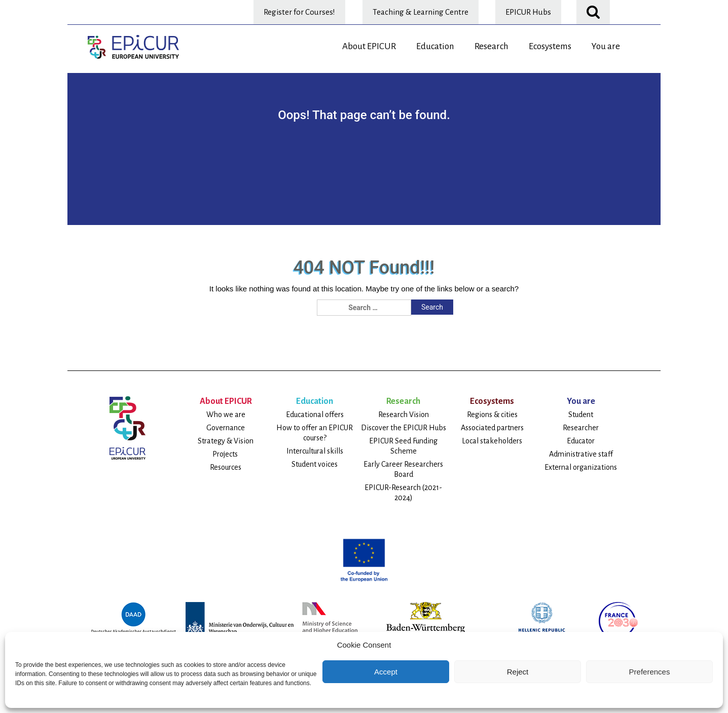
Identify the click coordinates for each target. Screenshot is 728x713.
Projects (226, 454)
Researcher (581, 428)
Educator (581, 441)
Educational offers (315, 415)
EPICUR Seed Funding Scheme (403, 446)
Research (492, 46)
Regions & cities (492, 415)
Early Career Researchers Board (403, 469)
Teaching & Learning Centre (421, 12)
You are (606, 46)
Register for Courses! (299, 12)
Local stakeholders (492, 441)
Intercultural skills (315, 451)
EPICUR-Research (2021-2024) (403, 493)
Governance (226, 428)
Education (435, 46)
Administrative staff (581, 454)
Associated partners (492, 428)
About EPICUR (369, 46)
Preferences (650, 672)
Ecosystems (550, 46)
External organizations (581, 467)
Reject (518, 672)
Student (581, 415)
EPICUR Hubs (528, 12)
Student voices (315, 464)
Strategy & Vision (226, 441)
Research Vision (404, 415)
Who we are (226, 415)
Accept (386, 672)
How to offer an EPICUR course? (315, 433)
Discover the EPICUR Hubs (404, 428)
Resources (226, 467)
